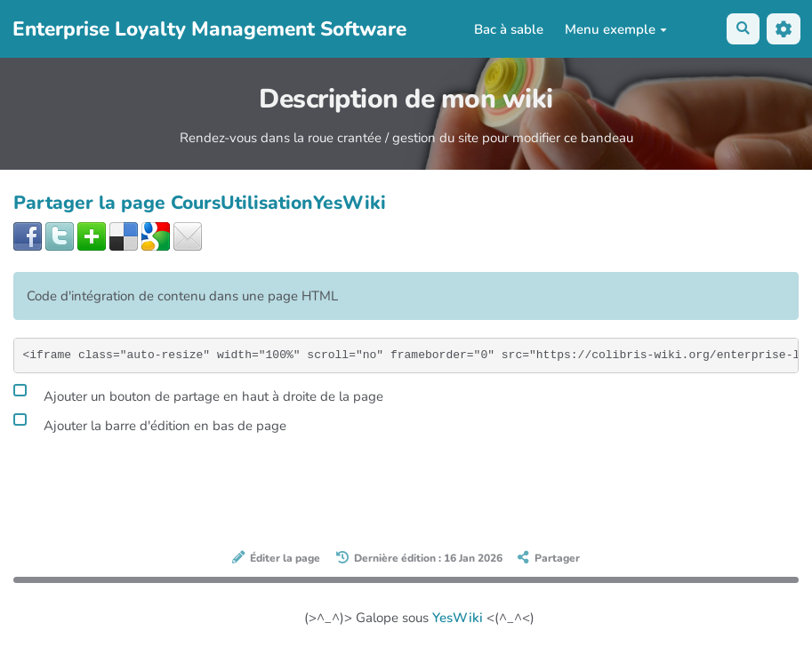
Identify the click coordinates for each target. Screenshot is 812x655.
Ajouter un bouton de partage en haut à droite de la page (198, 394)
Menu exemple (616, 29)
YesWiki (458, 618)
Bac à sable (509, 29)
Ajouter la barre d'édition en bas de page (150, 423)
